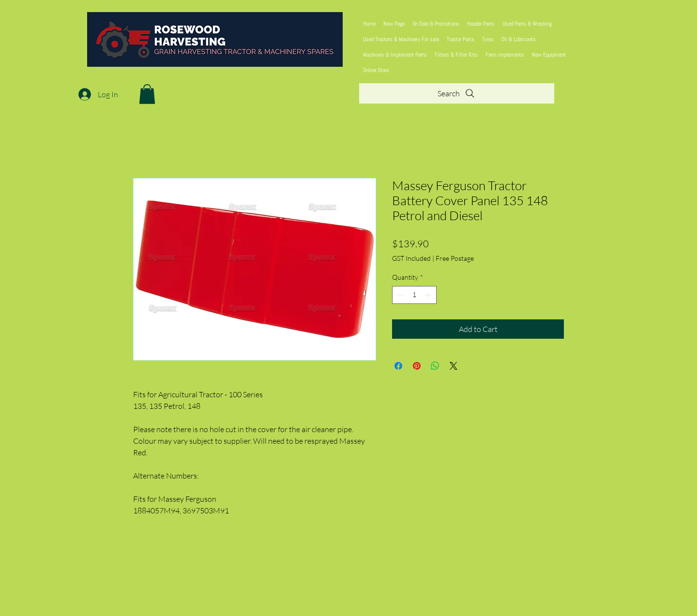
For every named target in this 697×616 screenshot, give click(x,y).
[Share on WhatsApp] (435, 366)
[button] (147, 94)
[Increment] (429, 295)
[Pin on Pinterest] (417, 366)
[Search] (457, 93)
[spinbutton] (414, 295)
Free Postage (455, 258)
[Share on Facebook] (398, 366)
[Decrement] (400, 295)
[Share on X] (454, 366)
